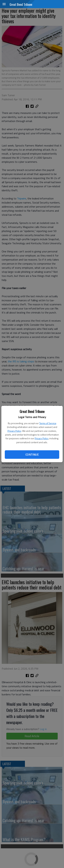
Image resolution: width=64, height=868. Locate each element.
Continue (32, 455)
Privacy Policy (14, 431)
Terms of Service (48, 423)
